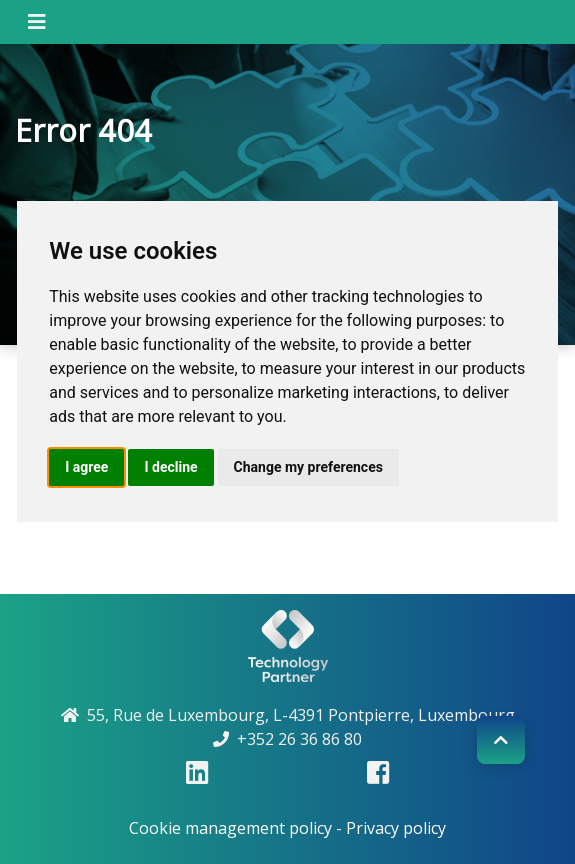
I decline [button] (170, 467)
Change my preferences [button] (308, 467)
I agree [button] (86, 467)
